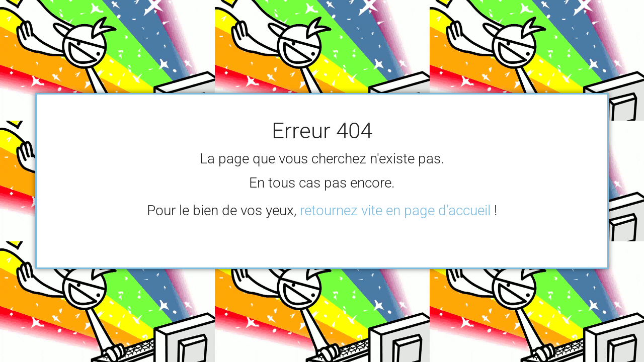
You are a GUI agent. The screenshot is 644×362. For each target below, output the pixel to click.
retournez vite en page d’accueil (395, 210)
